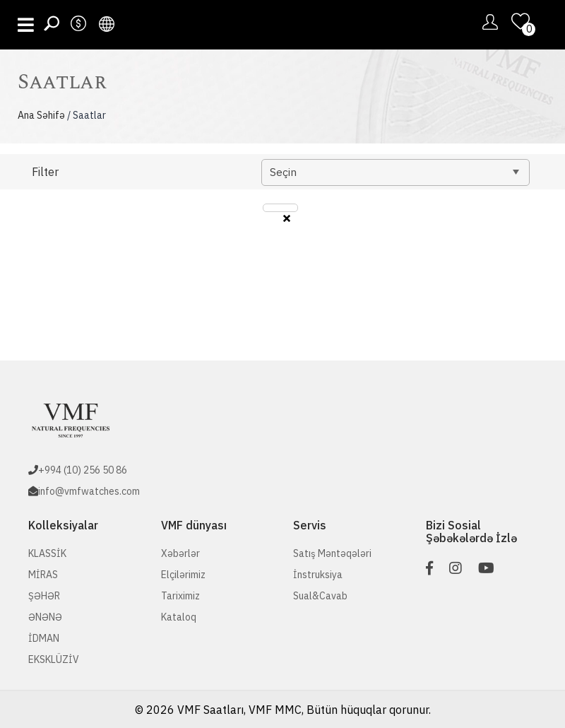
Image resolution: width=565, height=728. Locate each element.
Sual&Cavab (320, 596)
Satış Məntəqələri (332, 553)
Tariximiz (180, 596)
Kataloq (179, 617)
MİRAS (43, 575)
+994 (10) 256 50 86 (83, 470)
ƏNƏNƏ (45, 617)
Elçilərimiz (183, 575)
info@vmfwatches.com (89, 491)
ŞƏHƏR (44, 596)
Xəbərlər (180, 553)
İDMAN (44, 638)
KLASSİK (47, 553)
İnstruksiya (318, 575)
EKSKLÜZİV (54, 659)
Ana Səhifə (41, 115)
